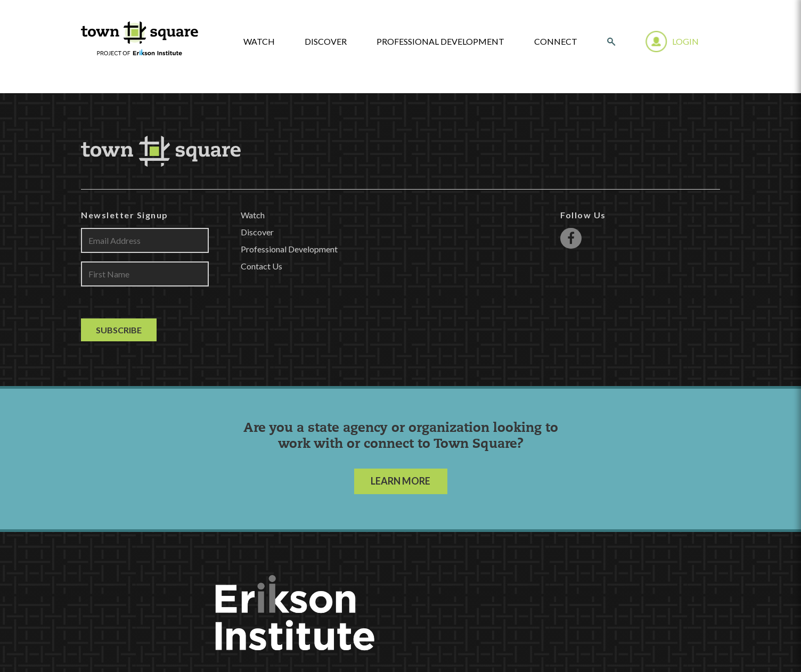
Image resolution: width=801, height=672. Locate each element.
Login (685, 41)
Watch (253, 215)
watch (259, 42)
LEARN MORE (400, 481)
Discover (326, 42)
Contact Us (261, 266)
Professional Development (440, 42)
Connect (556, 42)
